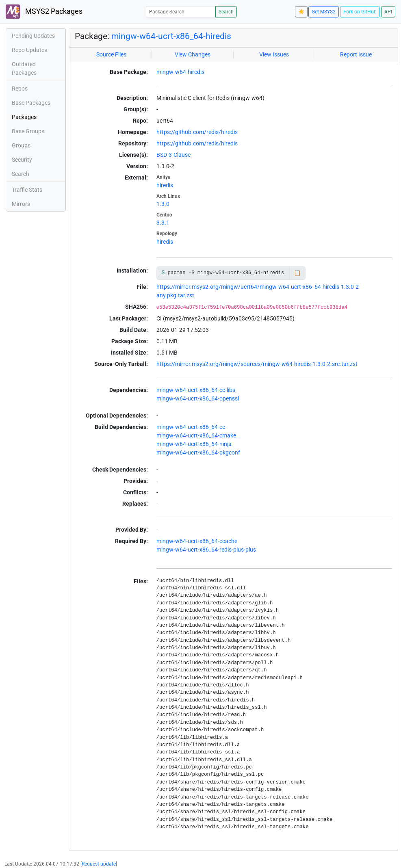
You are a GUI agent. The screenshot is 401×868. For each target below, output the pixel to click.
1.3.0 (163, 204)
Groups (21, 145)
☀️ (301, 12)
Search (226, 12)
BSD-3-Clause (173, 155)
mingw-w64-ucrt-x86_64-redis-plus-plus (206, 550)
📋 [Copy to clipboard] (297, 273)
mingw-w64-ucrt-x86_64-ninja (194, 444)
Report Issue (356, 54)
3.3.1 (163, 223)
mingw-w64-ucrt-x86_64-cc (191, 427)
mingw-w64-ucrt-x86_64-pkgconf (198, 452)
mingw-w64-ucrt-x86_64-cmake (196, 435)
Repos (20, 89)
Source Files (111, 54)
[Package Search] (181, 12)
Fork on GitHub (360, 12)
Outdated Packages (24, 68)
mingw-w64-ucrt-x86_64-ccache (197, 541)
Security (22, 160)
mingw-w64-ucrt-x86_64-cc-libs (196, 390)
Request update (99, 864)
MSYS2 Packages (44, 12)
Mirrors (21, 204)
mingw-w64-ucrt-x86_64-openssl (198, 398)
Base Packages (31, 103)
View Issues (274, 54)
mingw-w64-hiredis (180, 72)
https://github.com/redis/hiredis (197, 132)
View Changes (193, 54)
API (388, 12)
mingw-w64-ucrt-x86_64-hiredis (171, 36)
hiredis (165, 185)
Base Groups (28, 131)
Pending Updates (33, 36)
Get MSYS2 (324, 12)
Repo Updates (29, 50)
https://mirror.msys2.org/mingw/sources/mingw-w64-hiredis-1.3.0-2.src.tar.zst (257, 364)
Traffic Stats (27, 190)
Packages (24, 117)
